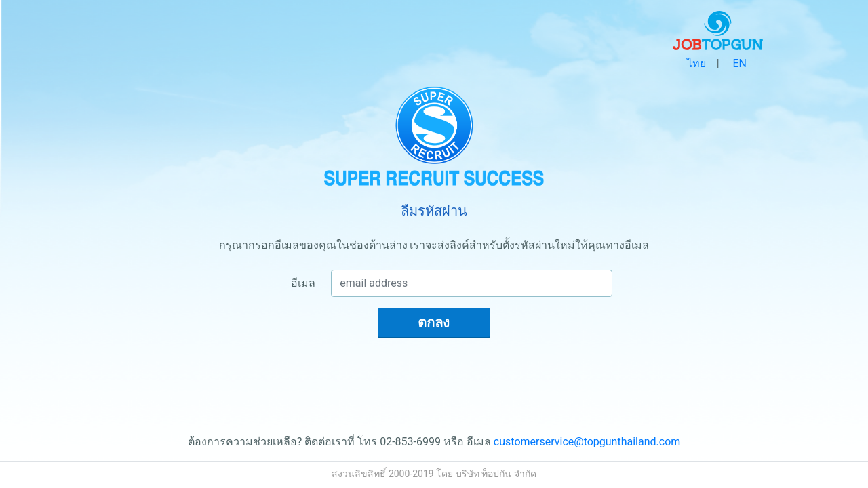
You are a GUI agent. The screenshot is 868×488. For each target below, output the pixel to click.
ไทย (696, 63)
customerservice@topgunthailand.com (587, 442)
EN (739, 63)
